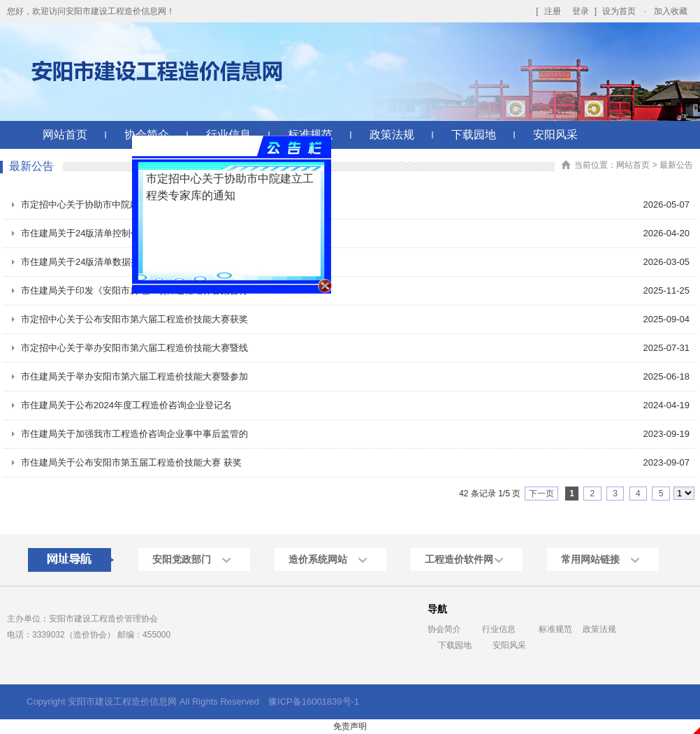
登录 (581, 11)
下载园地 (474, 135)
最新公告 (676, 165)
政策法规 (392, 135)
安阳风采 (555, 135)
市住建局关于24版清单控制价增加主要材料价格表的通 (130, 233)
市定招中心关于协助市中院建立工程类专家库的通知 (125, 204)
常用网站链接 (590, 559)
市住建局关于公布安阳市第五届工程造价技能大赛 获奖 (131, 462)
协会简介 (444, 629)
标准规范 (555, 629)
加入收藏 (671, 11)
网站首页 (65, 135)
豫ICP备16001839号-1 (314, 701)
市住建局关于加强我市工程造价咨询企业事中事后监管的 (134, 434)
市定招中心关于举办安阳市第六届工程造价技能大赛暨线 (134, 348)
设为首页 (619, 11)
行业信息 (499, 629)
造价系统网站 (318, 559)
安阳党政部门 (182, 559)
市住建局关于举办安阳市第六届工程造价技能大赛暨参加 (134, 376)
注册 (553, 11)
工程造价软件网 (459, 559)
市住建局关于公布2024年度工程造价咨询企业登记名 (126, 405)
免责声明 (350, 726)
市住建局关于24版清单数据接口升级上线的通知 (117, 262)
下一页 (541, 494)
